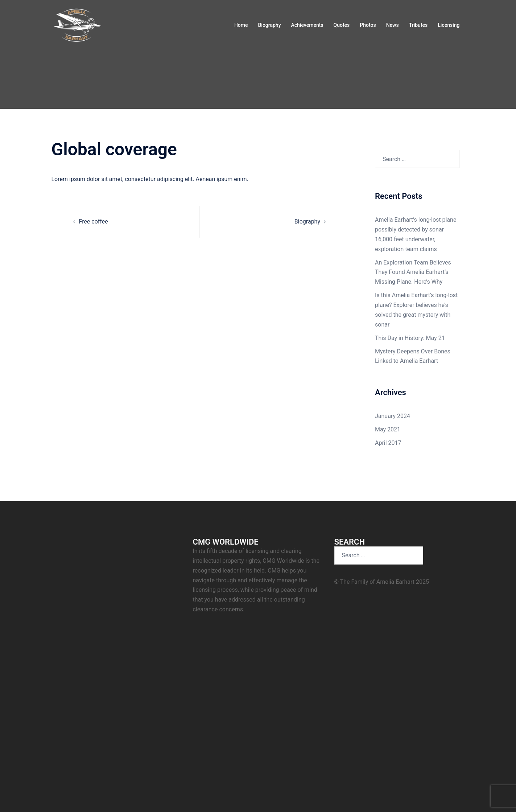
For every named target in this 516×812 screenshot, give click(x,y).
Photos (368, 25)
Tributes (418, 25)
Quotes (342, 25)
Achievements (307, 25)
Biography (269, 25)
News (393, 25)
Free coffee (94, 222)
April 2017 (388, 443)
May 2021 (388, 429)
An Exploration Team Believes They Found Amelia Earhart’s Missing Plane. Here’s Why (413, 272)
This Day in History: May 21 (410, 338)
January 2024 (393, 416)
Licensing (449, 25)
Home (241, 25)
